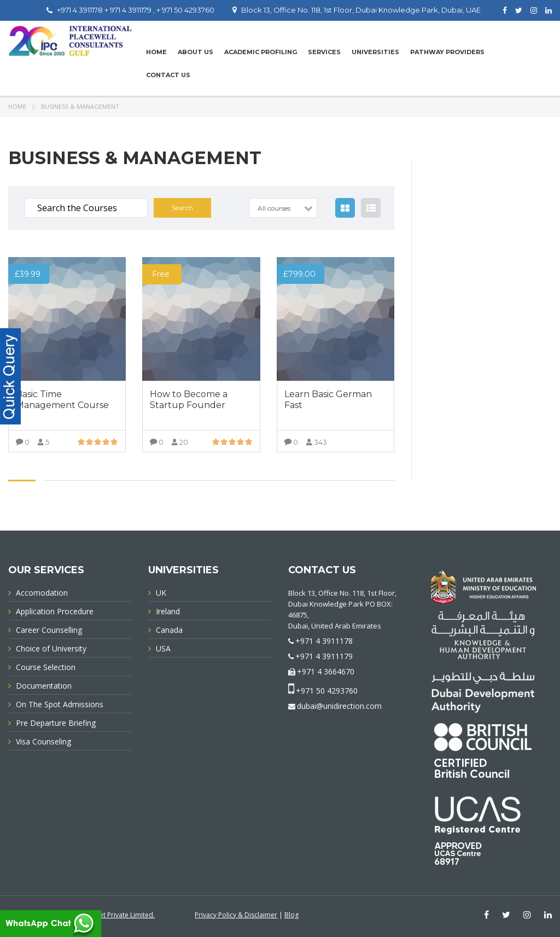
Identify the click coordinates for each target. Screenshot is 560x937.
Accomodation (42, 593)
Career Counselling (49, 630)
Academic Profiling (261, 52)
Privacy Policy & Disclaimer (236, 915)
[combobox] (283, 208)
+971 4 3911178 (324, 641)
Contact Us (168, 75)
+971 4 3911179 (324, 656)
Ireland (168, 611)
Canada (169, 630)
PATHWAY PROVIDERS (447, 52)
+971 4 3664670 (326, 671)
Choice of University (51, 648)
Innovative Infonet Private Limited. (103, 915)
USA (163, 648)
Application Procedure (55, 611)
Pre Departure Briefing (56, 723)
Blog (291, 915)
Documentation (44, 686)
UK (161, 593)
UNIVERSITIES (375, 52)
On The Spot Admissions (60, 704)
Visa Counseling (43, 741)
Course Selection (46, 667)
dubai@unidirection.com (339, 706)
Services (324, 52)
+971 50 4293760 (327, 691)
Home (156, 52)
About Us (196, 52)
